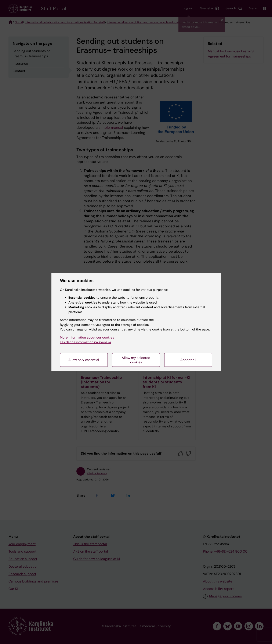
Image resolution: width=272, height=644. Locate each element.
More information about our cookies (87, 337)
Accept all (188, 360)
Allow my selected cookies (136, 360)
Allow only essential (84, 360)
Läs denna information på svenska (85, 342)
